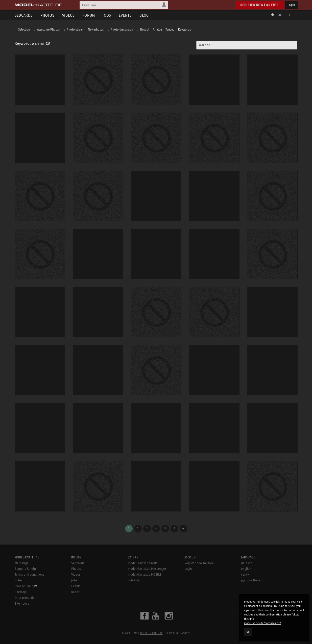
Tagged (170, 29)
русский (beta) (251, 580)
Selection (24, 29)
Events (125, 15)
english (246, 569)
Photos (47, 15)
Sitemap (20, 592)
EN (279, 15)
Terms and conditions (29, 575)
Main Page (22, 563)
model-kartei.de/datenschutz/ (263, 623)
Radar (75, 592)
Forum (89, 15)
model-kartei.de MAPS (143, 563)
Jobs (107, 15)
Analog (157, 29)
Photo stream (76, 29)
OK (248, 632)
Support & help (25, 569)
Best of (145, 29)
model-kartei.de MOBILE (145, 575)
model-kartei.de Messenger (147, 569)
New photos (96, 29)
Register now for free (259, 5)
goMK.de (134, 580)
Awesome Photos (48, 29)
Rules (19, 580)
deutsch (247, 563)
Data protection (26, 598)
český (245, 575)
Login (291, 5)
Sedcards (24, 15)
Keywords (184, 29)
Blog (144, 15)
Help (289, 15)
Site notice (22, 604)
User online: (26, 586)
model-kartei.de (151, 633)
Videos (69, 15)
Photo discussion (122, 29)
